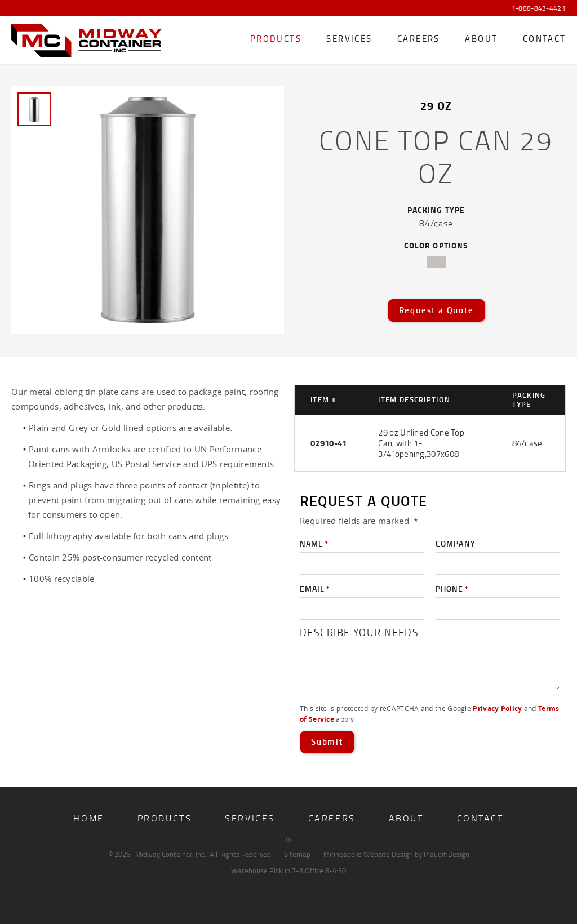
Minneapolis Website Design (368, 854)
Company (456, 543)
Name (314, 544)
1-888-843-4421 (539, 8)
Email (315, 589)
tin (436, 262)
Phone (452, 589)
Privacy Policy (497, 708)
